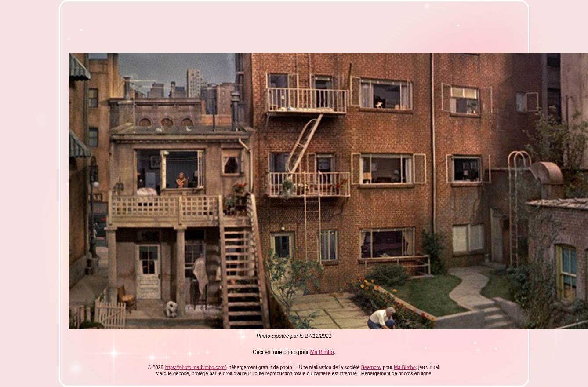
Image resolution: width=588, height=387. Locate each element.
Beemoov (371, 367)
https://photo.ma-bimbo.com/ (195, 367)
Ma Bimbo (322, 352)
